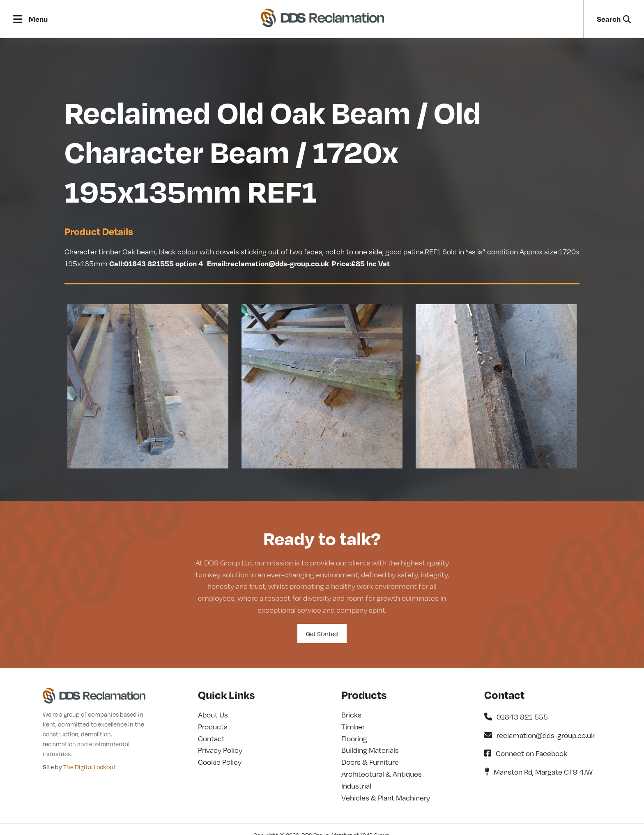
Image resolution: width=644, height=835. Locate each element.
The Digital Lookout (90, 767)
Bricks (351, 714)
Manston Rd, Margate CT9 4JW (538, 772)
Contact (211, 738)
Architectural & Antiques (382, 774)
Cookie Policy (220, 762)
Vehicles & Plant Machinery (386, 797)
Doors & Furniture (370, 762)
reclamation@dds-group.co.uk (539, 735)
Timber (353, 726)
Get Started (322, 634)
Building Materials (370, 750)
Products (213, 726)
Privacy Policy (220, 750)
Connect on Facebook (526, 753)
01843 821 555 (516, 716)
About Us (213, 714)
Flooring (354, 738)
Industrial (356, 785)
